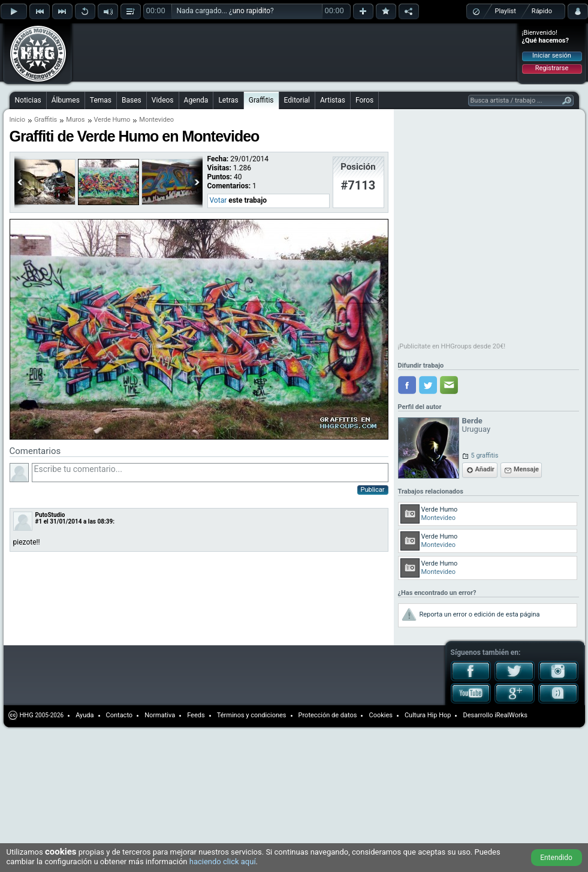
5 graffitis (485, 455)
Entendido (556, 858)
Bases (132, 100)
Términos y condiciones (252, 715)
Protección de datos (328, 715)
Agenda (196, 100)
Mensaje (526, 469)
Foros (364, 100)
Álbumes (66, 100)
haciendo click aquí (223, 862)
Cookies (380, 715)
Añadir (485, 469)
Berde (472, 421)
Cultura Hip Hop (428, 715)
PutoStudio (50, 515)
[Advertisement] (151, 43)
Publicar (373, 490)
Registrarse (552, 68)
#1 (39, 521)
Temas (101, 100)
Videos (163, 100)
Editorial (297, 100)
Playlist (506, 11)
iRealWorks (511, 715)
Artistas (333, 100)
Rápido (542, 11)
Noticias (28, 100)
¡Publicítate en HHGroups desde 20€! (452, 346)
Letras (228, 100)
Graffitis (261, 100)
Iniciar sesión (552, 55)
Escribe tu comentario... (210, 473)
